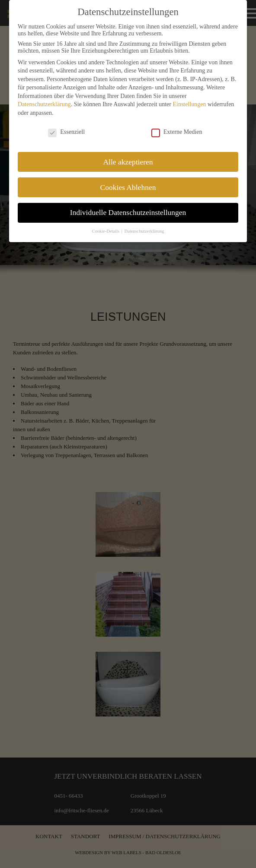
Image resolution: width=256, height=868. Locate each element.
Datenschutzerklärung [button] (144, 231)
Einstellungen (189, 104)
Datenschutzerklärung (44, 104)
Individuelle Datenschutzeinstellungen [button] (128, 212)
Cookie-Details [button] (106, 231)
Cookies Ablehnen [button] (128, 187)
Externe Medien (177, 132)
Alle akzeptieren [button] (128, 162)
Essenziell (66, 132)
